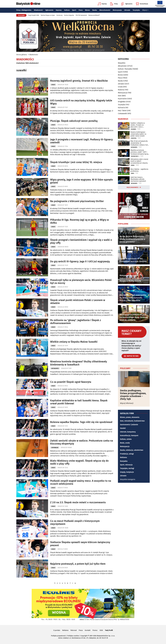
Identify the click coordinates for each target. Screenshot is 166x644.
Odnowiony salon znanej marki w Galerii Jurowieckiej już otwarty (139, 161)
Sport (74, 10)
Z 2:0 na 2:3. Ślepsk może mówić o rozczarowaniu (78, 502)
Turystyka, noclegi (127, 468)
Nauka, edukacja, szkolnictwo (132, 450)
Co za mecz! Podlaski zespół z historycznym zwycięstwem (75, 523)
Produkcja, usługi (127, 454)
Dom (120, 96)
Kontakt (88, 630)
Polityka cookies (73, 636)
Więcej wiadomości (133, 187)
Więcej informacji (127, 403)
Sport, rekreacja (126, 465)
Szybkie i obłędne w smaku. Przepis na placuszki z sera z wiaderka (138, 125)
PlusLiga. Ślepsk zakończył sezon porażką (74, 121)
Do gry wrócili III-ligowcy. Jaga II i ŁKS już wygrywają (80, 261)
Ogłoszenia (127, 4)
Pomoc (95, 630)
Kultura (67, 10)
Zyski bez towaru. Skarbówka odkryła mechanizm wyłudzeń (138, 179)
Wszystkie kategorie (128, 479)
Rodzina (121, 90)
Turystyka (136, 10)
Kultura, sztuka (126, 439)
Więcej (145, 10)
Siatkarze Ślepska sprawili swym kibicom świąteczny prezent (80, 544)
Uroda (120, 87)
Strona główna (22, 55)
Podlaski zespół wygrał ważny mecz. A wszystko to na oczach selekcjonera (81, 482)
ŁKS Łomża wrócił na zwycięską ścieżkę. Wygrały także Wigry (81, 102)
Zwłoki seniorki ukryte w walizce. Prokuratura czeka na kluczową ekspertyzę (82, 442)
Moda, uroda (125, 443)
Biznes (87, 10)
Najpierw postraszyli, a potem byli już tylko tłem (78, 564)
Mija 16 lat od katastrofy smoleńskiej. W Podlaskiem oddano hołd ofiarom (140, 143)
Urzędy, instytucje (127, 472)
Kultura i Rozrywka (125, 69)
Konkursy (59, 15)
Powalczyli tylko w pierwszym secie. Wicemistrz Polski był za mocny (81, 282)
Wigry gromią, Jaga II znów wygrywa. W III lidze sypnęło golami (82, 181)
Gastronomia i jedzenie (129, 425)
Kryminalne (55, 448)
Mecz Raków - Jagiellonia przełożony (139, 170)
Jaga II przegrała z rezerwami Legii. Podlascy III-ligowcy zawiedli (81, 141)
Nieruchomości (105, 10)
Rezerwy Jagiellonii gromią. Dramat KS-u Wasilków (79, 81)
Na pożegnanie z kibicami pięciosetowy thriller (77, 201)
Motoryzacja (117, 10)
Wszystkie (122, 63)
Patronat (74, 630)
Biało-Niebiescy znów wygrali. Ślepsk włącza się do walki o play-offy (79, 462)
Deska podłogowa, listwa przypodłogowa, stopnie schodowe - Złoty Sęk (133, 395)
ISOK (101, 630)
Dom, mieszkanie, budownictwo (132, 421)
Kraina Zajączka (69, 15)
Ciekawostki (122, 114)
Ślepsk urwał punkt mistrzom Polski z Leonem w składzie (78, 302)
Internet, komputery (128, 432)
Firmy (114, 4)
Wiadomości (38, 10)
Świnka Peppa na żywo (48, 15)
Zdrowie (127, 10)
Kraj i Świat (122, 111)
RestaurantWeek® (94, 15)
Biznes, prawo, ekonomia (130, 417)
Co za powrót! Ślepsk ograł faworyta (71, 382)
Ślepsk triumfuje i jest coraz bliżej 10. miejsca (76, 162)
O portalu (57, 630)
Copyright (84, 636)
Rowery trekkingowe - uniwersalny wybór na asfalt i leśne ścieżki (138, 134)
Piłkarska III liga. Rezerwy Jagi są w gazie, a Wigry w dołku (80, 221)
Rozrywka (124, 461)
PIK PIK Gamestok (81, 15)
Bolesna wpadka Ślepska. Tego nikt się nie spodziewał (81, 422)
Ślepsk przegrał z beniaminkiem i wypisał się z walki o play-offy (81, 241)
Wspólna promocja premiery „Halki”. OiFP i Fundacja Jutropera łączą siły (139, 152)
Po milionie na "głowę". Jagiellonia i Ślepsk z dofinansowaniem (76, 322)
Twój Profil (109, 630)
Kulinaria (121, 108)
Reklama (123, 457)
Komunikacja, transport (129, 436)
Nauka (95, 10)
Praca (81, 10)
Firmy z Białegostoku (24, 10)
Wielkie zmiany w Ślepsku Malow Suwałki (74, 342)
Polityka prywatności (58, 636)
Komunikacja (142, 4)
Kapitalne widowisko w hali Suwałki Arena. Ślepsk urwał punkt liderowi (79, 402)
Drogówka (122, 102)
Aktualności (55, 368)
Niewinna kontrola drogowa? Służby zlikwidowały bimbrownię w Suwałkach (79, 363)
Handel (123, 428)
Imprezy (102, 4)
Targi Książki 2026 (34, 15)
